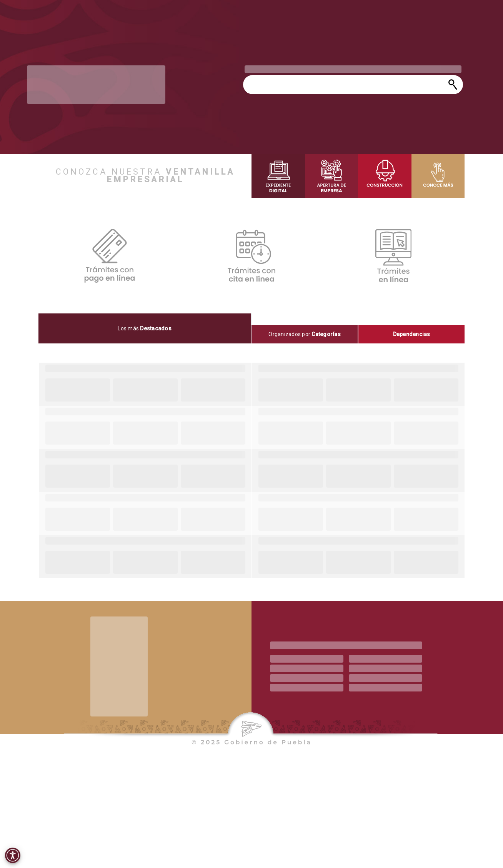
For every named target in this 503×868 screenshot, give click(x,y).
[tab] (145, 328)
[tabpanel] (251, 470)
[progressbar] (96, 85)
